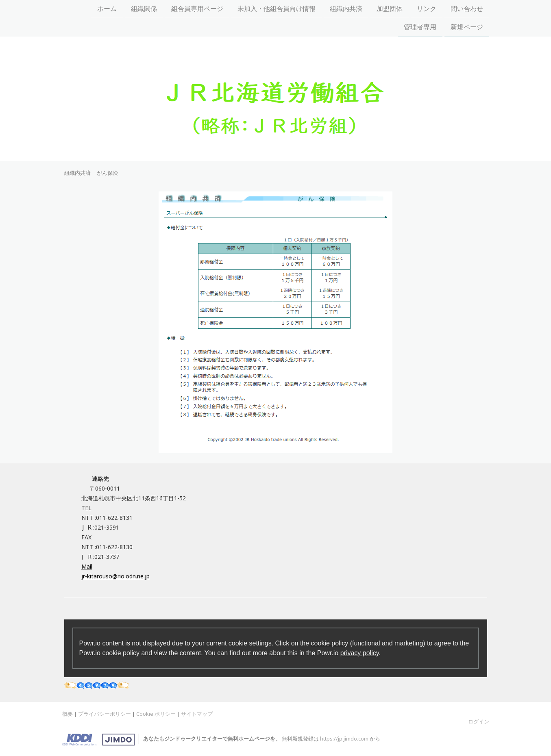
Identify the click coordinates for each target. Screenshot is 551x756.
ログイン (479, 721)
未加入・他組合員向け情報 (277, 9)
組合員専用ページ (197, 9)
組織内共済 (346, 9)
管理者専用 (420, 28)
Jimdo (98, 740)
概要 (68, 714)
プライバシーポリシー (105, 714)
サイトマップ (197, 714)
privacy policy (360, 653)
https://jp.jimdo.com (344, 739)
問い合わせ (467, 9)
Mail (87, 566)
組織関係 (144, 9)
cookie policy (330, 643)
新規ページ (467, 28)
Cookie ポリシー (156, 714)
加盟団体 (390, 9)
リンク (427, 9)
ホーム (107, 9)
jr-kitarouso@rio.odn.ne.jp (115, 576)
